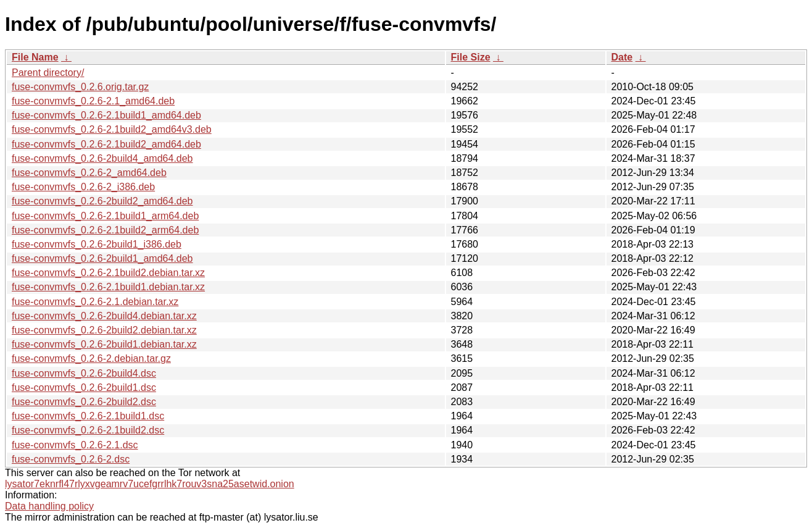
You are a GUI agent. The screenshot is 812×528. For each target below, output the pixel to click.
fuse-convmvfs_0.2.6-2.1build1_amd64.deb (106, 115)
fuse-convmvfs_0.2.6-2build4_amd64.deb (102, 158)
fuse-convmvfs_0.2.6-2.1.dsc (75, 445)
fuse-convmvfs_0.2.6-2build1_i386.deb (97, 244)
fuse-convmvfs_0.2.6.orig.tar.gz (80, 87)
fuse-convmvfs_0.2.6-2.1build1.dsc (88, 416)
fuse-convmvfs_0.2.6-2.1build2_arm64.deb (105, 230)
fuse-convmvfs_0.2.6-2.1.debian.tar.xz (95, 302)
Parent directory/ (48, 73)
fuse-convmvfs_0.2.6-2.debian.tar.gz (91, 358)
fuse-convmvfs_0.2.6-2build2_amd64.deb (102, 201)
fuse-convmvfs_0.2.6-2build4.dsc (84, 373)
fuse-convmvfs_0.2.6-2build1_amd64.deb (102, 258)
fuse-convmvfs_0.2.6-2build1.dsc (84, 388)
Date (622, 57)
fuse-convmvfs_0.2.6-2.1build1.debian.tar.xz (108, 287)
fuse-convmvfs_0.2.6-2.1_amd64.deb (93, 101)
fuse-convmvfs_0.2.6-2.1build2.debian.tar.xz (108, 273)
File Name (35, 57)
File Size (471, 57)
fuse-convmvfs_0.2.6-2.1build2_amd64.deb (106, 144)
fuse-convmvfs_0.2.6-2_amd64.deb (89, 173)
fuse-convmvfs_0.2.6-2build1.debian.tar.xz (104, 344)
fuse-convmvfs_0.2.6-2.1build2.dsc (88, 430)
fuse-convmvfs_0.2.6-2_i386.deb (83, 187)
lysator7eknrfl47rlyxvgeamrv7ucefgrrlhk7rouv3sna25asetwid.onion (150, 484)
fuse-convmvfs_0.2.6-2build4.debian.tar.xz (104, 316)
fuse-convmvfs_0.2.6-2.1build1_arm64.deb (105, 216)
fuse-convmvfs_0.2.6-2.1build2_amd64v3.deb (112, 129)
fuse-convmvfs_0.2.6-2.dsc (71, 459)
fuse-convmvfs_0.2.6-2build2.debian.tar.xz (104, 330)
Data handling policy (49, 506)
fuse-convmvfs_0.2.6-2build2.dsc (84, 402)
